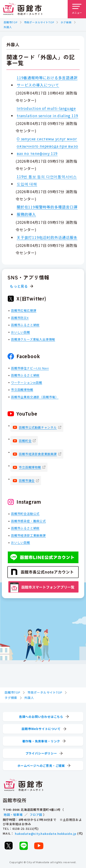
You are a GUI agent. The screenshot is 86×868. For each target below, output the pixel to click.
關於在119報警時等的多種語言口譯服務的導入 (47, 211)
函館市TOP (11, 22)
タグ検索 (66, 22)
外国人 (8, 27)
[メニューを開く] (77, 9)
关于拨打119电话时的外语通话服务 (47, 237)
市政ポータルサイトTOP (39, 22)
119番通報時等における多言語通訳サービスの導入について (47, 81)
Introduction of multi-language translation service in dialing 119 (47, 112)
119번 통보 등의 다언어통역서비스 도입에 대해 (47, 180)
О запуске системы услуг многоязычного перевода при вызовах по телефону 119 (47, 146)
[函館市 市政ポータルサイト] (23, 9)
